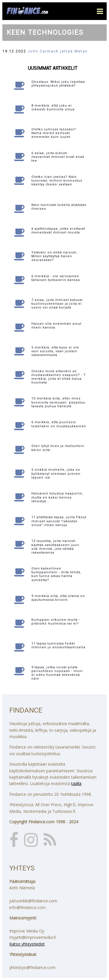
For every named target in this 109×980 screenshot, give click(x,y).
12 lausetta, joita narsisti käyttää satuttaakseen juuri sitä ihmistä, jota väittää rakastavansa (55, 547)
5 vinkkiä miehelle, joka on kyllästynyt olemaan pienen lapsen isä (56, 473)
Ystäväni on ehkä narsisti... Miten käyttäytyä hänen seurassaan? (56, 256)
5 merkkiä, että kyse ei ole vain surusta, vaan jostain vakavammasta (55, 351)
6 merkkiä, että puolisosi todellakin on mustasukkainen (59, 424)
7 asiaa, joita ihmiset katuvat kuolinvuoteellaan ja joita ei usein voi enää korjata (57, 304)
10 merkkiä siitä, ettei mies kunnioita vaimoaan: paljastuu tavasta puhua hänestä (58, 402)
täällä (76, 783)
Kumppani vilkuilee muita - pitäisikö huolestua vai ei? (56, 622)
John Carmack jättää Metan (58, 51)
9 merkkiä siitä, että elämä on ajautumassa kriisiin (58, 598)
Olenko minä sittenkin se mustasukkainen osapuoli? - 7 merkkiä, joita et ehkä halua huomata (58, 377)
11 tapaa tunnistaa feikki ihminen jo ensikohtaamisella (58, 645)
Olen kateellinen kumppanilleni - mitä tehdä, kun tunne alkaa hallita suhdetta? (56, 574)
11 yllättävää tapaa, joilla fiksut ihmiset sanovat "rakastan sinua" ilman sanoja (59, 521)
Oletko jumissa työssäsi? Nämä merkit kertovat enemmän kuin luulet (54, 133)
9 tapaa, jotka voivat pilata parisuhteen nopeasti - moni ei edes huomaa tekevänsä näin (57, 673)
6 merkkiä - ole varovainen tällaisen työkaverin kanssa (56, 278)
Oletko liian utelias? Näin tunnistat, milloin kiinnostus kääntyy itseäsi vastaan (57, 181)
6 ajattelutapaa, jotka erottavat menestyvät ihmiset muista (58, 231)
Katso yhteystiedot (27, 944)
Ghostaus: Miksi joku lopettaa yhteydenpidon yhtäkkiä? (58, 84)
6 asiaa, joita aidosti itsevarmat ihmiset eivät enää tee (58, 157)
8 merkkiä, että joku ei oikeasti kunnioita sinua (53, 107)
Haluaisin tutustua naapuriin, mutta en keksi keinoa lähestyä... (57, 497)
